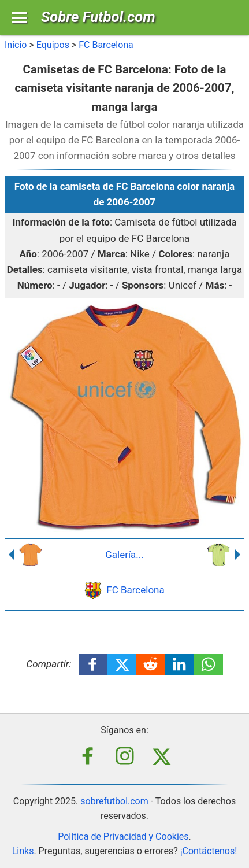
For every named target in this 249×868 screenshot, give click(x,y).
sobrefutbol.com (114, 801)
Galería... (125, 555)
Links (23, 851)
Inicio (16, 45)
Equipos (53, 45)
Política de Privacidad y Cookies (123, 836)
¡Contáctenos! (209, 851)
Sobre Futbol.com (98, 17)
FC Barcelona (106, 45)
